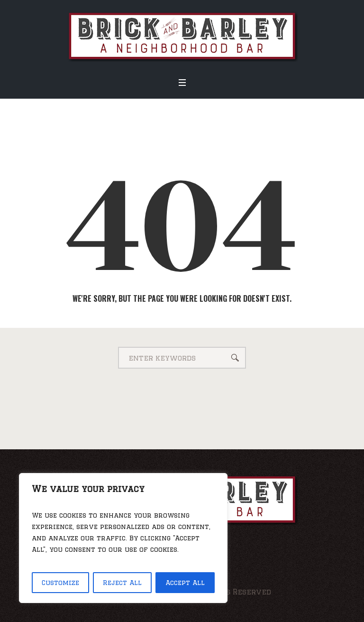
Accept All (185, 583)
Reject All (122, 583)
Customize (60, 583)
